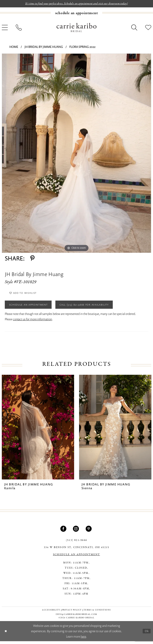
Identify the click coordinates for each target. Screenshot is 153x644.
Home (14, 47)
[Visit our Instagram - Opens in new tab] (76, 532)
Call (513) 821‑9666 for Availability (94, 307)
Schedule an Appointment (31, 307)
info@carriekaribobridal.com (76, 617)
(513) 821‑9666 (76, 543)
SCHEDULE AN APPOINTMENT (76, 557)
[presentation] (38, 430)
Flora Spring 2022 (82, 47)
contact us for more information (32, 322)
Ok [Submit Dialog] (146, 634)
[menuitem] (76, 13)
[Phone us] (19, 28)
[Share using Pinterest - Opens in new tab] (32, 259)
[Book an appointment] (77, 13)
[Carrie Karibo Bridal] (76, 28)
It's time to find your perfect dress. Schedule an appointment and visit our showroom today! (77, 4)
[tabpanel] (76, 154)
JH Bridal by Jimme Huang (44, 47)
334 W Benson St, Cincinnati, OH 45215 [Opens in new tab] (76, 550)
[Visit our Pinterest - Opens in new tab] (89, 532)
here (83, 639)
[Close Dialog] (6, 634)
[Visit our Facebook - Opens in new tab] (64, 532)
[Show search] (134, 28)
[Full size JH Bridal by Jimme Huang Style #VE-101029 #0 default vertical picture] (76, 154)
